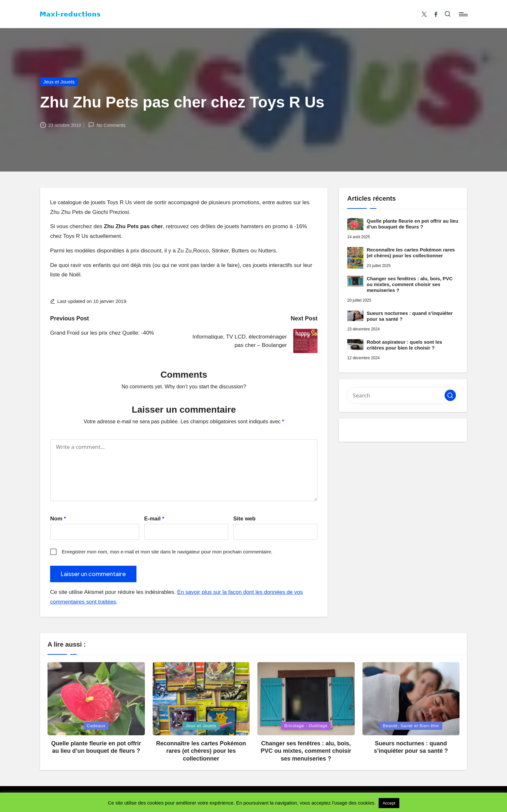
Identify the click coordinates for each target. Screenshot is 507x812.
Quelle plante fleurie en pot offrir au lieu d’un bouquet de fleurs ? (412, 224)
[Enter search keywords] (403, 395)
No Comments (107, 125)
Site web (244, 519)
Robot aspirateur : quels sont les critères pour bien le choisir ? (404, 345)
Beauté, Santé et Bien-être (411, 726)
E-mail (154, 519)
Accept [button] (389, 803)
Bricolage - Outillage (306, 726)
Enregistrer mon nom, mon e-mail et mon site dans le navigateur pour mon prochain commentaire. (167, 552)
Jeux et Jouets (59, 82)
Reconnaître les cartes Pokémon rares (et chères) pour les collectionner (411, 253)
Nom (58, 519)
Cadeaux (96, 726)
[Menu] (463, 14)
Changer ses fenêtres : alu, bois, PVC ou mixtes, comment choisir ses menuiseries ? (410, 284)
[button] (450, 395)
